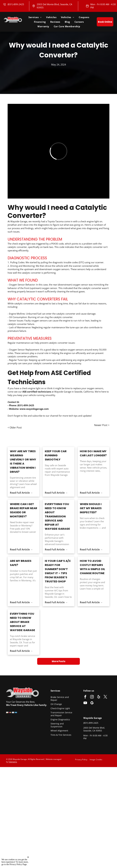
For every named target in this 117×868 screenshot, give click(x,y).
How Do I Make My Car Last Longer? (93, 453)
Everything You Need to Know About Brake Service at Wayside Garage (22, 622)
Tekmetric (13, 762)
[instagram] (92, 697)
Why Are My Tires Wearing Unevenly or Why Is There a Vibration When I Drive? (23, 461)
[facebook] (85, 697)
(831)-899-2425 (16, 4)
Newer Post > (102, 425)
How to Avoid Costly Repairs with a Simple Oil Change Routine (92, 567)
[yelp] (99, 697)
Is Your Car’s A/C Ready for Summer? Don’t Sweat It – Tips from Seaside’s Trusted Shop (58, 571)
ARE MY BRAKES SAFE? (21, 563)
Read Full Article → (21, 493)
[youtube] (85, 703)
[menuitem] (35, 17)
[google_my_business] (92, 703)
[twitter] (105, 697)
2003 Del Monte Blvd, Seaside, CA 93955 (94, 729)
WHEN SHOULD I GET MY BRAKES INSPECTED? (91, 508)
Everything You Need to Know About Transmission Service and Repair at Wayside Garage (57, 516)
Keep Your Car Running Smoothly (56, 455)
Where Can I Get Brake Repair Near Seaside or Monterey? (24, 510)
